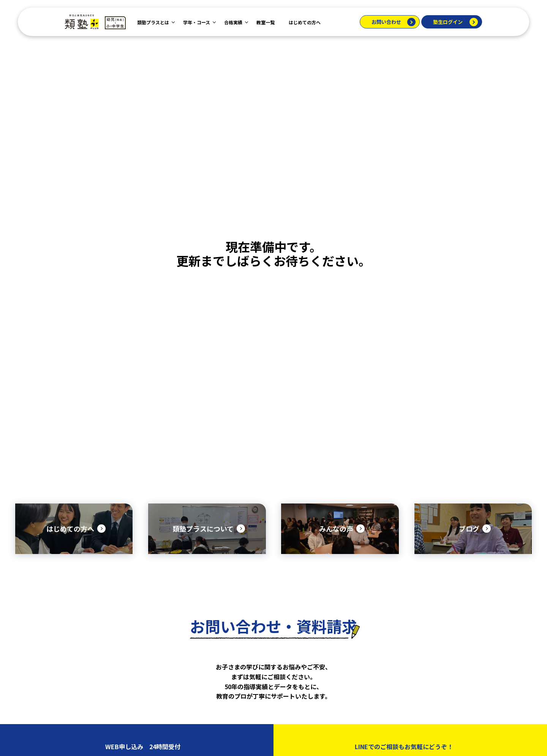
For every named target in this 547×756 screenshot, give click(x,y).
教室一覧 (266, 22)
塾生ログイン (448, 22)
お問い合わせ (386, 22)
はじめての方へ (305, 22)
